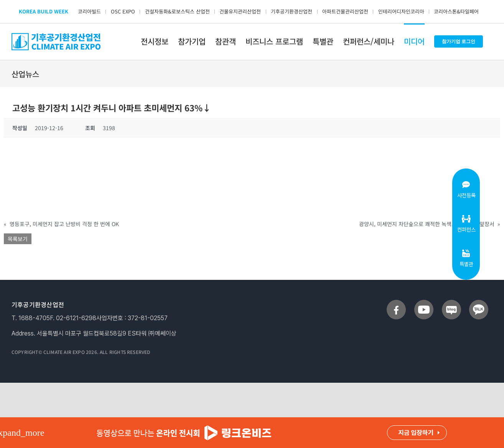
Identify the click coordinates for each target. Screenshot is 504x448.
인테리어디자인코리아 (401, 11)
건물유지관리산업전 (240, 11)
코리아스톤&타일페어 (456, 11)
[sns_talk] (479, 303)
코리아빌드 (89, 11)
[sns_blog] (451, 303)
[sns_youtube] (424, 303)
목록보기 (18, 239)
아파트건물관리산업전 (345, 11)
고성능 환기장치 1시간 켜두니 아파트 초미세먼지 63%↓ (112, 107)
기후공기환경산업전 (292, 11)
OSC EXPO (123, 11)
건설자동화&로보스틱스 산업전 (177, 11)
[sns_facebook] (396, 303)
